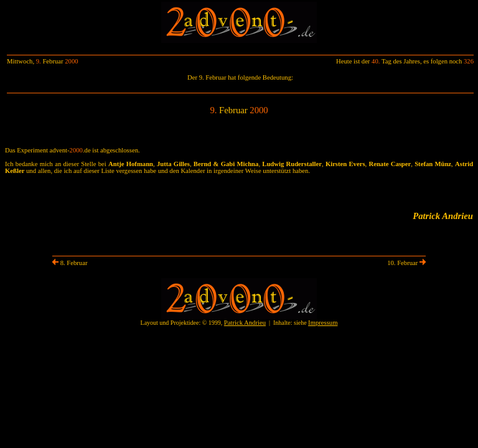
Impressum (323, 323)
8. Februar (70, 263)
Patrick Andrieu (245, 323)
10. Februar (406, 263)
